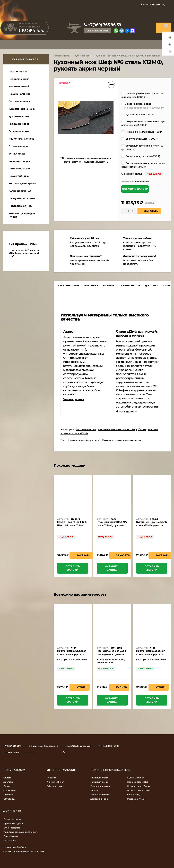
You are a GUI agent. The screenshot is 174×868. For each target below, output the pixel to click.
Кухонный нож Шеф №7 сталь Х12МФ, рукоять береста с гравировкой (112, 525)
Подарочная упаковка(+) (141, 156)
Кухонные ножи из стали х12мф (117, 429)
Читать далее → (74, 399)
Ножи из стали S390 (138, 782)
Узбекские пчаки (136, 799)
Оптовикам (9, 799)
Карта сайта (10, 840)
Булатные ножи (136, 778)
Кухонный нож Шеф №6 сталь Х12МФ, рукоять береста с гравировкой (151, 525)
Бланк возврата (12, 828)
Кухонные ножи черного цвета (121, 440)
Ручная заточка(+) (138, 114)
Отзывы (7, 786)
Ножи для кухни (99, 782)
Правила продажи (13, 823)
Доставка (8, 782)
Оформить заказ (55, 786)
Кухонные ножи (83, 56)
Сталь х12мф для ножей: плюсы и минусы (137, 333)
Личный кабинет (56, 782)
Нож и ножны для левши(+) (142, 132)
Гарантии (8, 795)
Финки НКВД (134, 795)
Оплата (7, 778)
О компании (10, 790)
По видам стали (148, 429)
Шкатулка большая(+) (140, 139)
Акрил (69, 331)
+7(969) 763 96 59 (105, 25)
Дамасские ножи (99, 799)
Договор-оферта (12, 819)
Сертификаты (11, 836)
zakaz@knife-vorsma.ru (78, 746)
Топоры (94, 790)
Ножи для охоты (99, 778)
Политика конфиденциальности (21, 832)
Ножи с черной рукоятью (84, 440)
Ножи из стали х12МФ (74, 433)
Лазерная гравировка (136, 104)
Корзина (51, 778)
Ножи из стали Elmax (138, 786)
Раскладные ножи (100, 786)
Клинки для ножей (100, 795)
